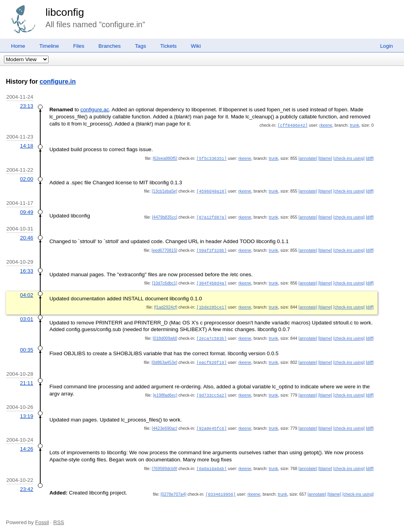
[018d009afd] (165, 335)
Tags (140, 46)
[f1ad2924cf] (166, 305)
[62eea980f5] (165, 158)
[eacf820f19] (212, 359)
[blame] (325, 158)
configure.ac (95, 110)
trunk (355, 125)
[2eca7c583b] (212, 335)
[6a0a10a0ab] (212, 464)
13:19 (27, 412)
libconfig (65, 12)
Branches (110, 46)
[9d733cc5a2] (212, 392)
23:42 (27, 484)
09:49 (27, 211)
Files (79, 46)
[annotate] (308, 158)
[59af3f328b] (212, 249)
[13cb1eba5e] (165, 190)
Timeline (49, 46)
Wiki (196, 46)
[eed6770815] (164, 249)
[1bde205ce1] (212, 305)
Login (386, 46)
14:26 (27, 445)
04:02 (27, 293)
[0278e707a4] (173, 489)
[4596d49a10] (212, 190)
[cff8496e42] (293, 125)
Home (18, 46)
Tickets (168, 46)
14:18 (27, 145)
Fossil (42, 517)
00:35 (27, 347)
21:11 (27, 379)
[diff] (370, 158)
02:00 (27, 178)
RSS (59, 517)
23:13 (27, 106)
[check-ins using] (349, 158)
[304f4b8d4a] (212, 281)
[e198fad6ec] (165, 392)
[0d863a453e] (164, 359)
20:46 (27, 236)
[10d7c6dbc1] (165, 281)
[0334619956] (221, 489)
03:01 (27, 316)
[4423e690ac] (165, 424)
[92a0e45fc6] (212, 424)
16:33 (27, 269)
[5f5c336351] (212, 158)
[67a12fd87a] (212, 216)
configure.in (58, 81)
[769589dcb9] (165, 464)
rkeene (326, 125)
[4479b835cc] (165, 216)
